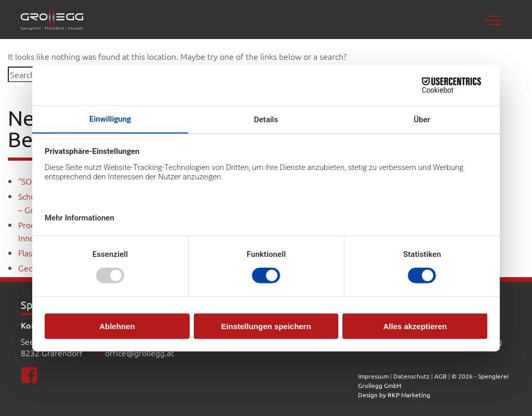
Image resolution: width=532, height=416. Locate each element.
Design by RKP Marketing (394, 395)
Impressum (374, 376)
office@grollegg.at (139, 353)
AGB (441, 376)
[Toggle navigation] (496, 19)
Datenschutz (411, 376)
